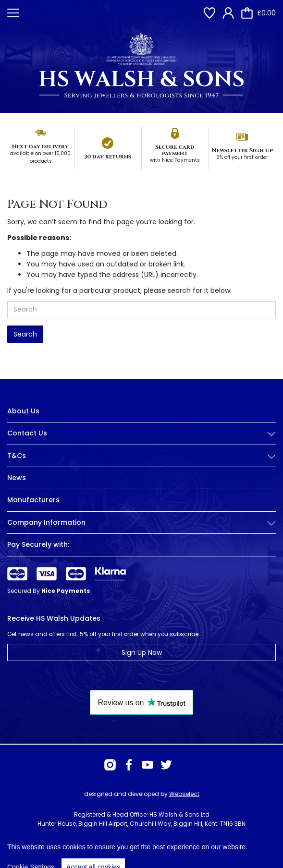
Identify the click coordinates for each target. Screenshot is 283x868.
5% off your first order (242, 157)
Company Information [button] (141, 523)
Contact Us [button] (141, 433)
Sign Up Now (142, 652)
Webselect (184, 794)
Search (25, 334)
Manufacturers (33, 500)
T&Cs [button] (141, 456)
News (17, 478)
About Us (23, 411)
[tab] (141, 441)
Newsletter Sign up (242, 150)
